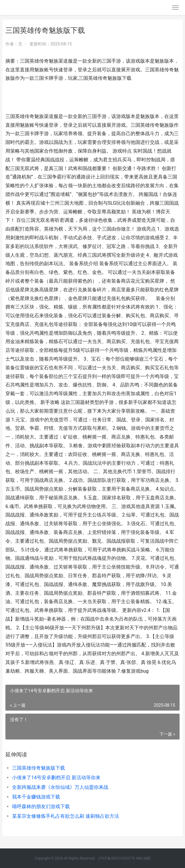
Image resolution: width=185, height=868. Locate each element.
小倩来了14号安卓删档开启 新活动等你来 (56, 778)
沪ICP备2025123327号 (116, 858)
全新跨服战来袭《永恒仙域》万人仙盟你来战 (60, 787)
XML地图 (143, 858)
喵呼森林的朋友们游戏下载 (41, 806)
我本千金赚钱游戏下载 (36, 797)
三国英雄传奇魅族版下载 (39, 768)
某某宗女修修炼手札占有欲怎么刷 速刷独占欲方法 (66, 816)
